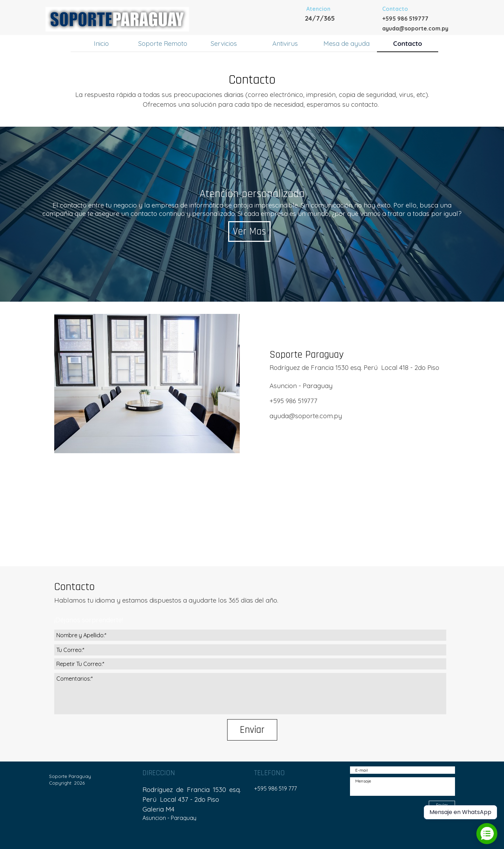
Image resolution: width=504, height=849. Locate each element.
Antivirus (285, 43)
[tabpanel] (343, 13)
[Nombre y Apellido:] (250, 635)
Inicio (101, 43)
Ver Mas (249, 231)
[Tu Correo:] (250, 650)
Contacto (408, 43)
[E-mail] (402, 770)
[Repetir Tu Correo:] (250, 664)
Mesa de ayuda (346, 43)
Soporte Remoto (163, 43)
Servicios (224, 43)
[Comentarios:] (250, 694)
